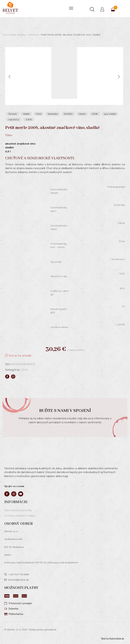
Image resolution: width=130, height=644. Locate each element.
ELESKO (68, 114)
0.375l (29, 120)
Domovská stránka (14, 35)
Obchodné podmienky (18, 510)
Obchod (33, 35)
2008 (95, 114)
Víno (25, 370)
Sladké (26, 114)
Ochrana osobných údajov (20, 516)
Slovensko (53, 114)
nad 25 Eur (14, 120)
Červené (12, 114)
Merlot (82, 114)
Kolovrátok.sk (117, 639)
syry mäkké (110, 114)
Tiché (39, 114)
